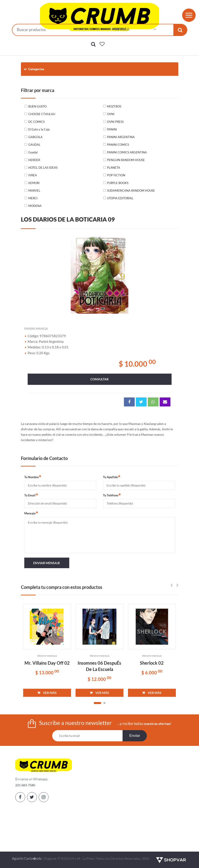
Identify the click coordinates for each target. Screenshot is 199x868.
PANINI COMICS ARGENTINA (127, 152)
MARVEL (34, 191)
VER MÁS (47, 693)
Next (169, 275)
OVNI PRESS (115, 122)
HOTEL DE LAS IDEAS (43, 168)
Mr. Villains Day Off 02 (47, 663)
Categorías (34, 69)
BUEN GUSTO (37, 106)
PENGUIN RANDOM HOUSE (126, 160)
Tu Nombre (33, 477)
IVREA (33, 175)
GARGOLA (35, 137)
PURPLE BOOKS (118, 183)
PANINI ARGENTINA (121, 137)
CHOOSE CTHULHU (42, 114)
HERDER (34, 160)
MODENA (35, 206)
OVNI (111, 114)
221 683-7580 (25, 785)
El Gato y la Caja (39, 129)
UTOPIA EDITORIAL (120, 198)
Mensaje (31, 513)
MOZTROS (114, 106)
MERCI (33, 198)
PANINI (112, 129)
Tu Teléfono (112, 495)
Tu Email (31, 495)
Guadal (33, 152)
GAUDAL (34, 145)
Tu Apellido (112, 477)
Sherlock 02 (152, 663)
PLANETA (114, 168)
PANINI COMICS (118, 145)
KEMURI (34, 183)
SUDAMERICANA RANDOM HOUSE (131, 191)
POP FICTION (116, 175)
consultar (99, 379)
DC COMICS (37, 122)
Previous (30, 275)
